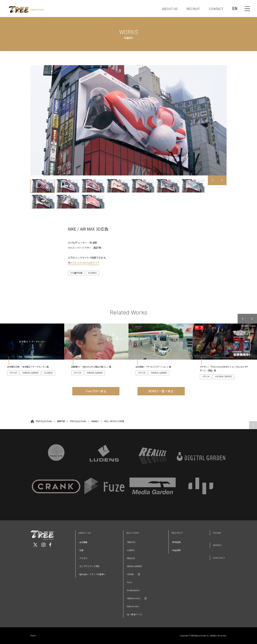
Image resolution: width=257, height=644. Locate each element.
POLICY (33, 635)
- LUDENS (130, 550)
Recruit (177, 533)
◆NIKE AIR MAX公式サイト (84, 263)
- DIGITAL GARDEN (134, 566)
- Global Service (133, 598)
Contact (219, 558)
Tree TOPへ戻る (96, 391)
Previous (213, 180)
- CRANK (130, 574)
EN (235, 9)
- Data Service (133, 606)
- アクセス (83, 558)
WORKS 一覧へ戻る (161, 391)
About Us (84, 533)
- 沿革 (81, 550)
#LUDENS (92, 273)
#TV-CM (13, 373)
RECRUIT (193, 9)
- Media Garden (133, 590)
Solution (133, 533)
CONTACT (216, 9)
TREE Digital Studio (44, 421)
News (217, 533)
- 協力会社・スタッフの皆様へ (92, 574)
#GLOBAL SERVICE (224, 376)
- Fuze (129, 582)
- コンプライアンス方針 (89, 566)
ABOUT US (170, 9)
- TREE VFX (131, 542)
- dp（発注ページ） (135, 614)
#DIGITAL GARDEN (30, 373)
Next (222, 180)
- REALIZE (131, 558)
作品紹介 (95, 421)
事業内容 (61, 421)
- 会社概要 (83, 542)
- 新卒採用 (176, 542)
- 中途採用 (176, 550)
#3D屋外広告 (76, 273)
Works (217, 545)
